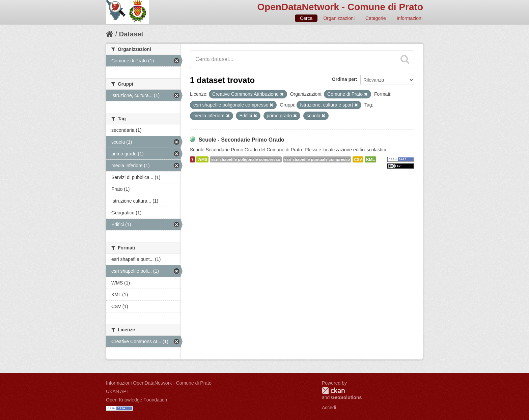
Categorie (376, 18)
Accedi (329, 408)
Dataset (131, 34)
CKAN (333, 391)
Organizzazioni (339, 18)
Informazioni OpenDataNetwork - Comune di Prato (159, 383)
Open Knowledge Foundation (136, 400)
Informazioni (410, 18)
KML (370, 159)
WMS (202, 159)
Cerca (306, 18)
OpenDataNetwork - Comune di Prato (340, 7)
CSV (358, 159)
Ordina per (344, 79)
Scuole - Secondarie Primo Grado (241, 140)
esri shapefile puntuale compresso (317, 159)
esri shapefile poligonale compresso (246, 159)
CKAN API (117, 391)
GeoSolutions (346, 397)
